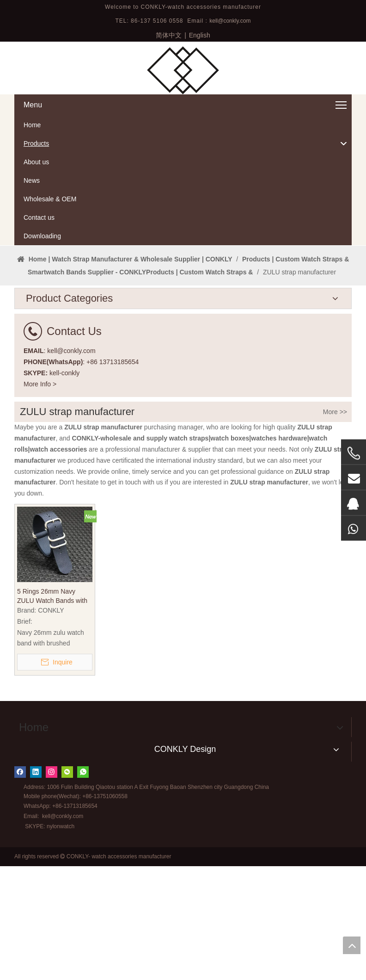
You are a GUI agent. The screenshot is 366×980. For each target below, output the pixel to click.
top (352, 945)
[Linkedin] (36, 886)
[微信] (67, 886)
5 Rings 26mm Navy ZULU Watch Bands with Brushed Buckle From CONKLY (52, 711)
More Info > (40, 498)
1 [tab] (183, 344)
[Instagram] (52, 886)
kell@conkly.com (230, 21)
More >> (335, 526)
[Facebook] (20, 886)
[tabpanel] (183, 303)
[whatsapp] (83, 886)
